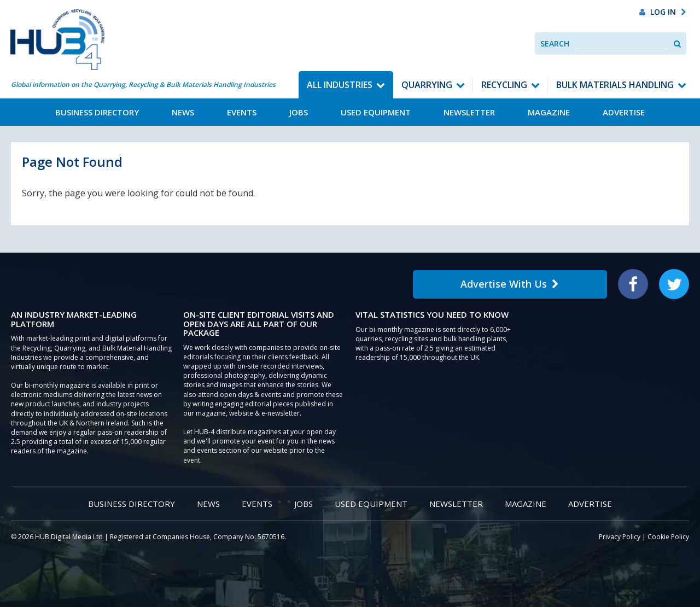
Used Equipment (376, 112)
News (183, 112)
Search (555, 43)
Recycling (504, 85)
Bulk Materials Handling (615, 85)
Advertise (624, 112)
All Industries (340, 85)
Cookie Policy (668, 537)
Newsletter (469, 112)
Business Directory (97, 112)
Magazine (549, 112)
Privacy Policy (620, 537)
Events (242, 112)
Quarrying (427, 85)
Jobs (299, 112)
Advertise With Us (510, 284)
